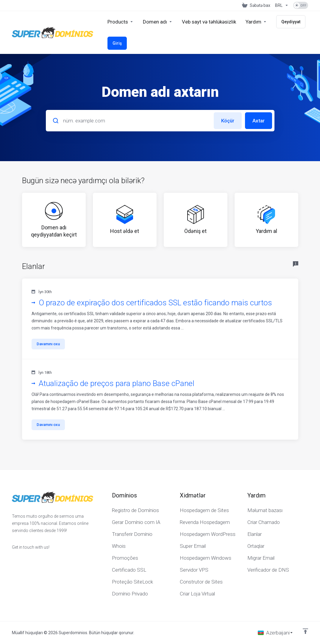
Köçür (228, 121)
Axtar (259, 121)
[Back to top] (305, 631)
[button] (160, 319)
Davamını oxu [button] (48, 344)
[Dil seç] (275, 633)
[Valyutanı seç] (282, 5)
